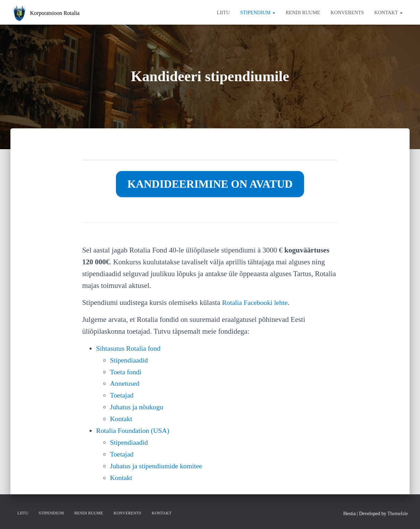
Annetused (126, 383)
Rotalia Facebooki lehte (257, 302)
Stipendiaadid (130, 360)
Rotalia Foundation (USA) (135, 430)
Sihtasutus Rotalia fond (130, 348)
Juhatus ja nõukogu (138, 407)
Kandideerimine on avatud (210, 184)
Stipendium (258, 12)
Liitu (223, 12)
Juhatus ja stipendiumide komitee (159, 466)
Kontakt (388, 12)
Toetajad (123, 395)
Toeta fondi (127, 372)
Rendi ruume (303, 12)
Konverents (347, 12)
